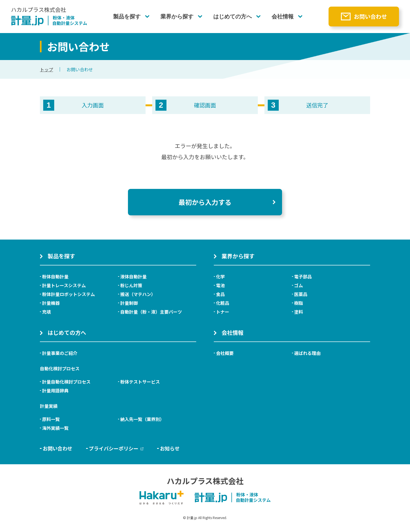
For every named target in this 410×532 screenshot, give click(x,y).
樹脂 (299, 303)
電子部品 (303, 276)
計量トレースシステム (64, 285)
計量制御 (129, 303)
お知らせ (170, 448)
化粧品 (223, 303)
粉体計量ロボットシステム (69, 294)
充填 (47, 312)
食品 (220, 294)
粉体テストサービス (140, 382)
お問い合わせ (370, 16)
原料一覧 (51, 419)
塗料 (299, 312)
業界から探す (177, 17)
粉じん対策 (131, 285)
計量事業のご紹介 (60, 353)
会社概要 (225, 353)
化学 (220, 276)
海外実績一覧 (55, 428)
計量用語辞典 (55, 390)
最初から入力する (205, 202)
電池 (220, 285)
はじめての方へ (233, 17)
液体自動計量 (133, 276)
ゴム (299, 285)
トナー (223, 312)
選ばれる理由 (307, 353)
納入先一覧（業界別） (142, 419)
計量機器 (51, 303)
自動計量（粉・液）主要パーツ (151, 312)
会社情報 (283, 17)
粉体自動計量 (55, 276)
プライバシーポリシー (116, 448)
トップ (47, 69)
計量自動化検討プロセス (66, 382)
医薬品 (301, 294)
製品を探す (127, 17)
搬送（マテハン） (138, 294)
